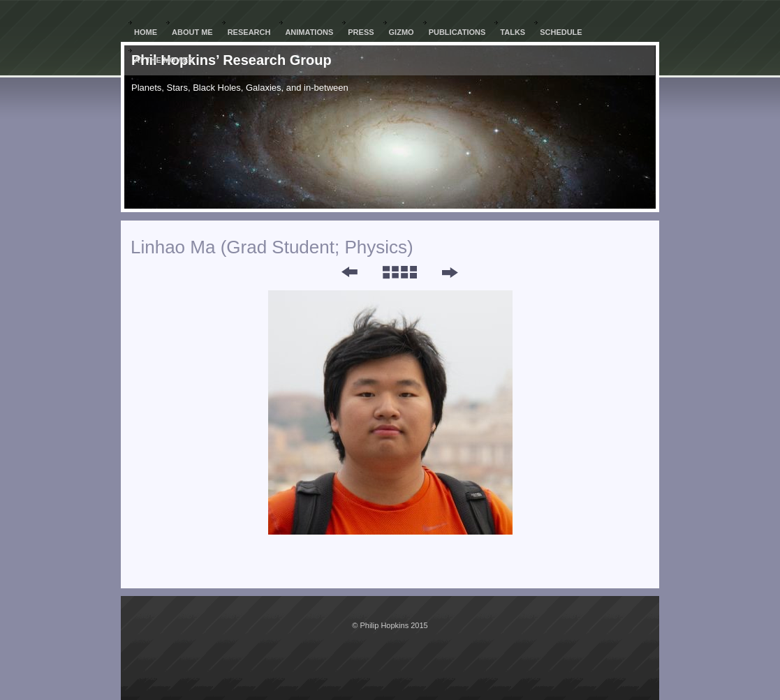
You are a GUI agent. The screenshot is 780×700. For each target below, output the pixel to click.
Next (449, 272)
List (399, 272)
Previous (340, 272)
